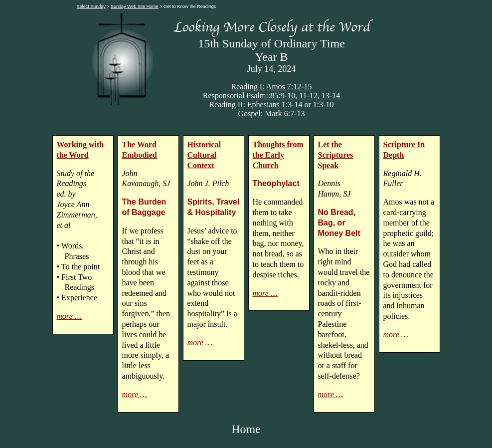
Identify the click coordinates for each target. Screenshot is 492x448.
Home (246, 429)
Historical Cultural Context (204, 155)
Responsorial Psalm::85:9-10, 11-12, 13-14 (271, 96)
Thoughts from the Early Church (278, 155)
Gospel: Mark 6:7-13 (271, 113)
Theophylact (276, 183)
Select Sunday (91, 6)
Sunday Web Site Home (135, 6)
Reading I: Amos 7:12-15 (271, 87)
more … (70, 316)
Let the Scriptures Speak (336, 155)
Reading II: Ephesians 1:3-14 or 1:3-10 (271, 105)
